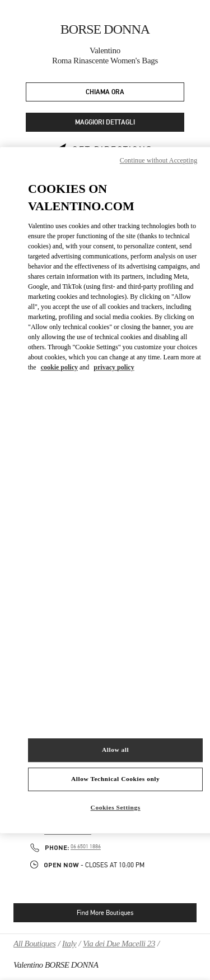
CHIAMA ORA (105, 92)
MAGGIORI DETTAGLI (105, 122)
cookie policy (59, 367)
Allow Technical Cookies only (115, 779)
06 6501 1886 (86, 847)
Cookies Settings (116, 807)
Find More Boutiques (105, 913)
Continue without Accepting (158, 160)
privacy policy (114, 367)
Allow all (115, 750)
